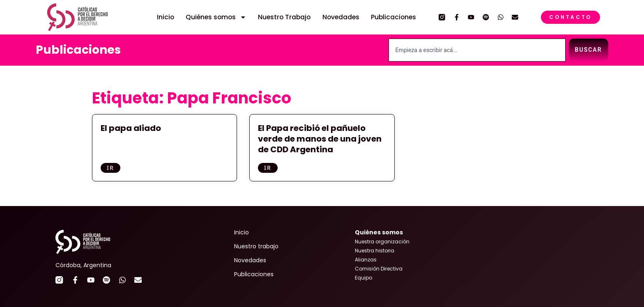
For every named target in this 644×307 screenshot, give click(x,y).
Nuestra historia (375, 251)
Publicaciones (393, 17)
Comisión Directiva (379, 269)
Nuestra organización (382, 242)
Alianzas (366, 260)
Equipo (363, 278)
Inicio (166, 17)
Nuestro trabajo (256, 246)
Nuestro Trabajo (284, 17)
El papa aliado (131, 128)
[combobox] (477, 50)
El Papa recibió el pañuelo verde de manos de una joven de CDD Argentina (320, 139)
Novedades (341, 17)
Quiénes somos (216, 17)
